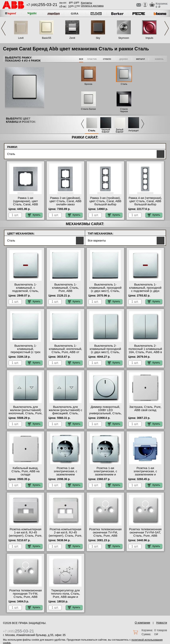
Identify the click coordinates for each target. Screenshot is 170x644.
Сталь (124, 84)
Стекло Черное (124, 110)
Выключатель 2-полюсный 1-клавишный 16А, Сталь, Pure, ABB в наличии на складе (145, 350)
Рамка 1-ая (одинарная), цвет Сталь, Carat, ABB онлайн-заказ (26, 203)
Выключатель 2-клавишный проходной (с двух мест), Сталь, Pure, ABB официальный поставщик (105, 354)
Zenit (72, 38)
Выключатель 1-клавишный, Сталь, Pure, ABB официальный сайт (65, 289)
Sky (98, 38)
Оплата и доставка (92, 6)
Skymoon (124, 38)
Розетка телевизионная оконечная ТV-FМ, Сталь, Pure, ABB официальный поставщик (105, 536)
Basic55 (46, 38)
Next (167, 28)
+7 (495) (42, 5)
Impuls (149, 38)
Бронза (88, 84)
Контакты (86, 3)
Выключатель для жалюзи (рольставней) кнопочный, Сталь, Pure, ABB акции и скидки (26, 412)
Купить (34, 215)
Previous (3, 28)
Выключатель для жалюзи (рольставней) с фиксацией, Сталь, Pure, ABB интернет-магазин (65, 413)
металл (141, 59)
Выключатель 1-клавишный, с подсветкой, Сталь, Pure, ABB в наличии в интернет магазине (26, 291)
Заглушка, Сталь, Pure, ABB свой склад (145, 408)
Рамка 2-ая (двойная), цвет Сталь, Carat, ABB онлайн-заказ (65, 201)
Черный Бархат (106, 131)
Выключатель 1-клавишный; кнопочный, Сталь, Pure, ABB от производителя (65, 350)
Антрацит (134, 131)
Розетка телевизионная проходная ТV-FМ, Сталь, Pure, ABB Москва (26, 595)
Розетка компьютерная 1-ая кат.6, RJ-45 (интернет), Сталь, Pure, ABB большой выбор (26, 534)
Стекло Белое (88, 109)
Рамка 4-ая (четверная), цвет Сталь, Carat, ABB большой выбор (145, 201)
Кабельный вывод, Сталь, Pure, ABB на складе (26, 471)
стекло (107, 59)
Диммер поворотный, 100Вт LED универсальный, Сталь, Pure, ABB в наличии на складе (105, 413)
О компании (142, 623)
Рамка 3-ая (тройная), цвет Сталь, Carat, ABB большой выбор (105, 201)
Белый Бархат (120, 131)
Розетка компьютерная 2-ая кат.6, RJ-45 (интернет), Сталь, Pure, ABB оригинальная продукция (65, 536)
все (81, 59)
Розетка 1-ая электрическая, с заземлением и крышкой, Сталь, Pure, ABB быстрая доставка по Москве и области (145, 476)
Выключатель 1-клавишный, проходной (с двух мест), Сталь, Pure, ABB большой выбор (105, 291)
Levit (21, 38)
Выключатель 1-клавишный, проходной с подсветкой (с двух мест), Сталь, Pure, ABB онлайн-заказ (145, 291)
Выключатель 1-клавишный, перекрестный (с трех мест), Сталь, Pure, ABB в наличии (26, 352)
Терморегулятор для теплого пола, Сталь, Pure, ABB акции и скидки (65, 595)
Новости (162, 623)
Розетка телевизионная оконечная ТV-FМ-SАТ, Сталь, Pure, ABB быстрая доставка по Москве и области (145, 536)
